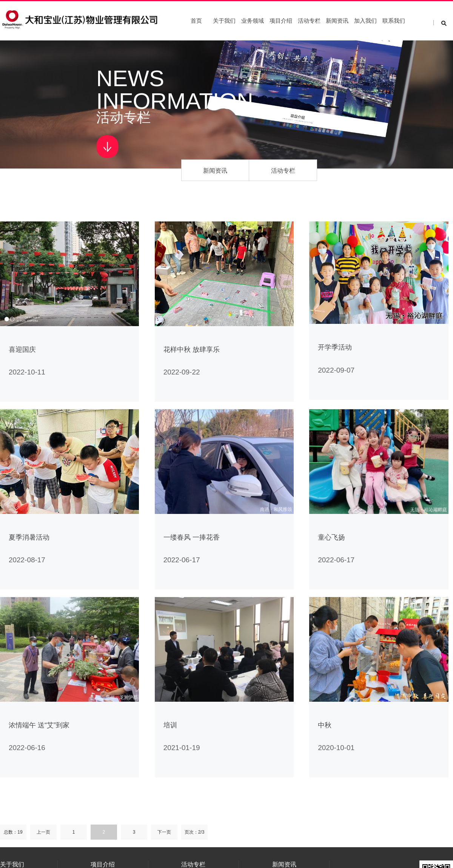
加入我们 (365, 21)
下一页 (164, 832)
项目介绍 (281, 21)
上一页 (43, 832)
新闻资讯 (337, 21)
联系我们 (394, 21)
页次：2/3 (195, 832)
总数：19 (13, 832)
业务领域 (253, 21)
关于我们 (224, 21)
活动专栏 (309, 21)
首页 (196, 21)
